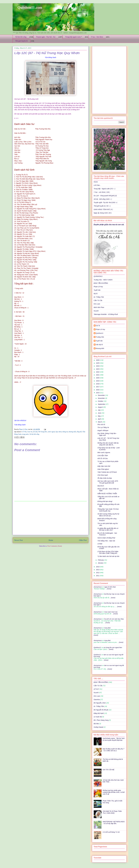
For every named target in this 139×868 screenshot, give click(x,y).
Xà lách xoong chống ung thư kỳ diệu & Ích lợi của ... (108, 515)
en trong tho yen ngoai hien (113, 647)
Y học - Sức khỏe (97, 37)
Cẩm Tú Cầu (98, 300)
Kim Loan (97, 304)
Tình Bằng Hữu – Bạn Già (106, 541)
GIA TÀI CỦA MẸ (108, 770)
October (101, 401)
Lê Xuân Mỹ (98, 717)
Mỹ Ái (96, 294)
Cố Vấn (24, 432)
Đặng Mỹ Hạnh (99, 713)
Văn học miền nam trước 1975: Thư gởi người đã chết (108, 482)
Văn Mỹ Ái (99, 345)
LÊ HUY (96, 689)
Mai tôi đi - (101, 486)
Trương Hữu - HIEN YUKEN (103, 280)
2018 (98, 384)
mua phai (107, 628)
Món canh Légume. (104, 453)
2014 (98, 567)
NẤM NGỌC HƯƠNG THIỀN (107, 494)
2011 (98, 576)
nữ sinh (35, 432)
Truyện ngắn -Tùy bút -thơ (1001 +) (105, 202)
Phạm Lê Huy (98, 287)
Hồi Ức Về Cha (102, 458)
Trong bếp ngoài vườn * (74, 37)
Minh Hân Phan (99, 307)
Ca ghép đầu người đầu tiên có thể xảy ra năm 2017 (108, 529)
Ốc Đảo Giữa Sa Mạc (105, 478)
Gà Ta (98, 326)
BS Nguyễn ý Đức (100, 703)
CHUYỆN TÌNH (103, 456)
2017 (98, 387)
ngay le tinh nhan (110, 587)
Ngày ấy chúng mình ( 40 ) (103, 213)
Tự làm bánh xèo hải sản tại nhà (108, 556)
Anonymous (98, 587)
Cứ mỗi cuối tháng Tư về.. (111, 832)
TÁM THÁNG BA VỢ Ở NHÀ (107, 472)
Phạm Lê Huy (24, 429)
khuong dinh (100, 348)
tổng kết (79, 432)
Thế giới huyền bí (22, 41)
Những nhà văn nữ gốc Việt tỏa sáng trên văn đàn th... (108, 444)
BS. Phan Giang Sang (101, 720)
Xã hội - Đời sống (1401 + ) (103, 199)
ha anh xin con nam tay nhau (114, 619)
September (102, 404)
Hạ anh (96, 311)
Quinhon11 (100, 333)
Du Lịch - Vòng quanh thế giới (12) (105, 196)
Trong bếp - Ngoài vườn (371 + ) (105, 189)
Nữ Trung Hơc (43, 432)
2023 (98, 369)
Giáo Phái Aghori (103, 469)
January (101, 563)
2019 (98, 381)
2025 (98, 363)
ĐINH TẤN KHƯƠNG (101, 283)
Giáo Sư (30, 432)
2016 (98, 390)
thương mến (72, 432)
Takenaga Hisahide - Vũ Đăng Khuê (106, 314)
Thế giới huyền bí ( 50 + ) (102, 206)
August (100, 407)
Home (51, 540)
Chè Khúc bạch (103, 475)
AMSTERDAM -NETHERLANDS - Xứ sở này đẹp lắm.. (114, 823)
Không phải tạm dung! (105, 501)
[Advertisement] (50, 518)
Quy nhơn (59, 432)
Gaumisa (97, 700)
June (100, 413)
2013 (98, 570)
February (101, 560)
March (100, 422)
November (102, 398)
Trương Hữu (100, 337)
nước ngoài (51, 432)
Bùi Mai (96, 724)
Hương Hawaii (98, 727)
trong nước (25, 434)
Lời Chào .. (97, 185)
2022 (98, 372)
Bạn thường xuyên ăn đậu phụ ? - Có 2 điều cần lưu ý (113, 750)
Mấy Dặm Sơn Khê (104, 466)
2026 (98, 360)
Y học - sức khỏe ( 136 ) (102, 192)
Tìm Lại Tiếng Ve (103, 427)
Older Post (83, 540)
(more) (109, 589)
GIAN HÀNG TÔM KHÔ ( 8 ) (103, 209)
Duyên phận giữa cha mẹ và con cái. (109, 225)
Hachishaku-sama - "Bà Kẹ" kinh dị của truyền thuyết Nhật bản (114, 739)
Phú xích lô (101, 425)
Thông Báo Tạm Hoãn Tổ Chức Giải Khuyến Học (108, 510)
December (102, 395)
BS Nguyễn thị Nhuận (101, 710)
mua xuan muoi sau (111, 612)
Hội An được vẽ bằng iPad (106, 538)
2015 (98, 393)
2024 (98, 366)
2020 (98, 378)
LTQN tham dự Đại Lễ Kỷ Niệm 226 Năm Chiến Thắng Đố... (108, 552)
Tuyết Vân (97, 290)
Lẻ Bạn (100, 544)
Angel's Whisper (103, 430)
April (100, 419)
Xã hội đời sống (21, 37)
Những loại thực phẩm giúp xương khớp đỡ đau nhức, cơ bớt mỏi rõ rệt (114, 792)
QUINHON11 (98, 276)
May (99, 416)
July (99, 410)
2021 (98, 375)
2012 (98, 573)
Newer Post (19, 540)
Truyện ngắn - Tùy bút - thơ (46, 37)
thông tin (65, 432)
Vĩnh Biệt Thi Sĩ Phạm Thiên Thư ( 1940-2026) (112, 812)
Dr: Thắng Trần (99, 297)
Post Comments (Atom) (55, 546)
